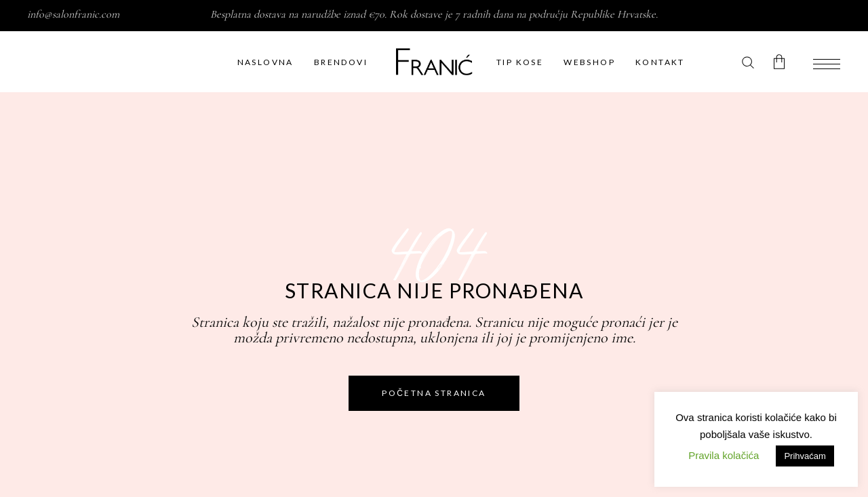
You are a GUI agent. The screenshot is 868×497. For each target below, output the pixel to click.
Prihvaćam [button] (805, 456)
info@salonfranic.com (73, 14)
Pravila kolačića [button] (724, 455)
